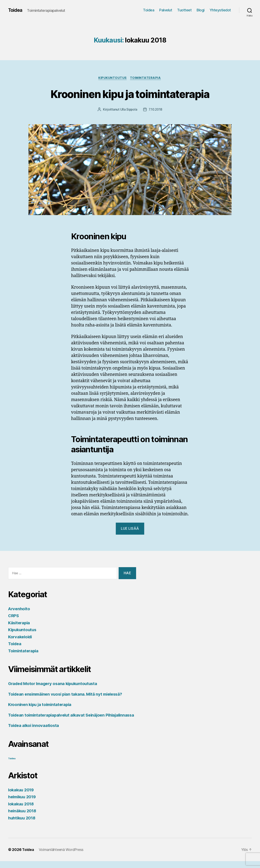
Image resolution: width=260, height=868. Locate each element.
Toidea (16, 10)
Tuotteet (184, 10)
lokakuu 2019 (22, 797)
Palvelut (166, 10)
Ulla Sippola (128, 110)
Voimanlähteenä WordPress (62, 857)
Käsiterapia (20, 623)
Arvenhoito (19, 609)
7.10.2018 (156, 110)
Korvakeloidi (21, 637)
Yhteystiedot (220, 10)
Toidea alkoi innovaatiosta (35, 732)
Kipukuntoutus (112, 78)
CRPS (14, 616)
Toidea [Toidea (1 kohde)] (12, 765)
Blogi (201, 10)
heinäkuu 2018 (23, 818)
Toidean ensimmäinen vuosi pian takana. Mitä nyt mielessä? (68, 695)
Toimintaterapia (146, 78)
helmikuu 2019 (23, 804)
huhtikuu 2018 (23, 825)
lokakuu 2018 (22, 811)
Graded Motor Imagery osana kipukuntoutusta (55, 684)
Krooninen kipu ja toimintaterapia (130, 94)
